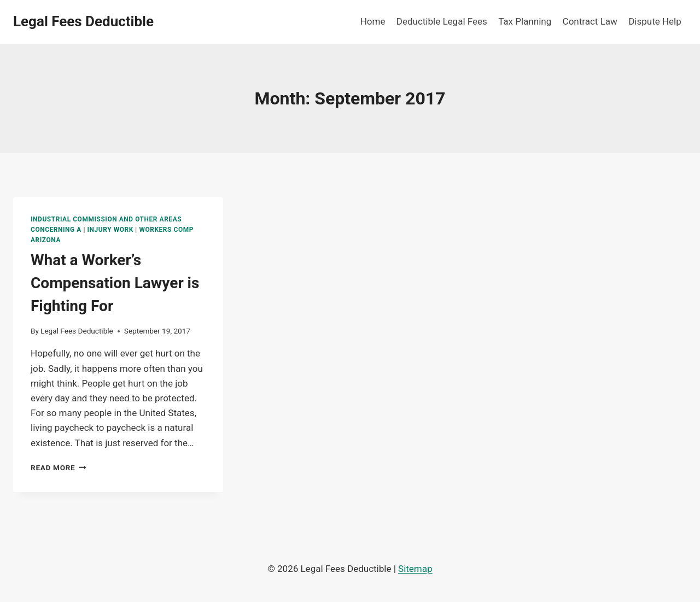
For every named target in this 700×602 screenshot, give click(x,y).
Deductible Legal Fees (442, 21)
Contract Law (590, 21)
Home (373, 21)
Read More (59, 467)
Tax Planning (525, 21)
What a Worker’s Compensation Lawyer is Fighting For (115, 283)
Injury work (110, 230)
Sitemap (415, 569)
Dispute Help (655, 21)
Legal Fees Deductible (77, 331)
